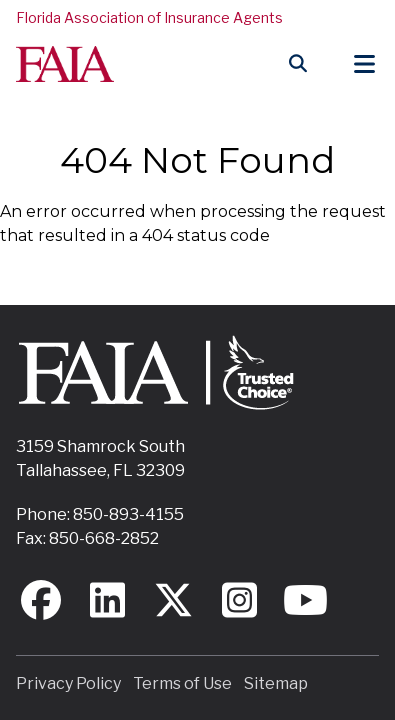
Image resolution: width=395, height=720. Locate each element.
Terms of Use (182, 683)
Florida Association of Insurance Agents (149, 17)
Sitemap (276, 683)
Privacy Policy (68, 683)
